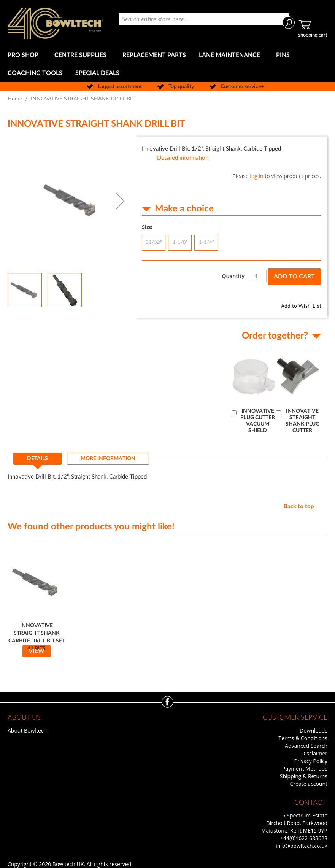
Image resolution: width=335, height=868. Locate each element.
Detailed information (183, 158)
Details (37, 459)
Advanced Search (306, 746)
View (37, 651)
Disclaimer (314, 753)
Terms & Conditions (303, 738)
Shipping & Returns (304, 776)
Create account (309, 784)
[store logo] (56, 23)
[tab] (37, 461)
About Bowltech (27, 730)
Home (15, 99)
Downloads (314, 730)
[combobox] (204, 19)
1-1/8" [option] (180, 242)
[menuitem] (25, 55)
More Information (108, 459)
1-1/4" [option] (206, 242)
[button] (120, 201)
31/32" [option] (154, 242)
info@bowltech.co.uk (302, 846)
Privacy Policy (311, 761)
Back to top (299, 506)
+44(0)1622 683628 (304, 838)
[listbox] (231, 244)
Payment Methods (305, 769)
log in (256, 176)
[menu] (167, 64)
